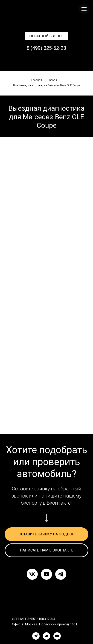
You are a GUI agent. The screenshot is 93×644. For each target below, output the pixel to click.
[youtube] (46, 574)
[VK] (46, 636)
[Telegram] (36, 636)
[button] (46, 36)
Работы (52, 80)
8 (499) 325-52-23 (46, 48)
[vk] (32, 574)
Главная (37, 80)
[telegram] (61, 574)
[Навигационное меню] (84, 9)
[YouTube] (57, 636)
